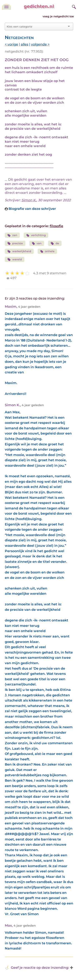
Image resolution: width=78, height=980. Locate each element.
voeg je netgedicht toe (58, 16)
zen (12, 235)
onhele (47, 251)
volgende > (40, 44)
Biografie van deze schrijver (30, 209)
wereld (15, 260)
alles (25, 44)
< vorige (11, 44)
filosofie (56, 226)
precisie (15, 244)
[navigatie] (6, 7)
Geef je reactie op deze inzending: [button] (37, 968)
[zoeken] (73, 6)
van (37, 244)
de (55, 244)
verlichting (36, 235)
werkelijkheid (19, 251)
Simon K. (29, 200)
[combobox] (37, 26)
